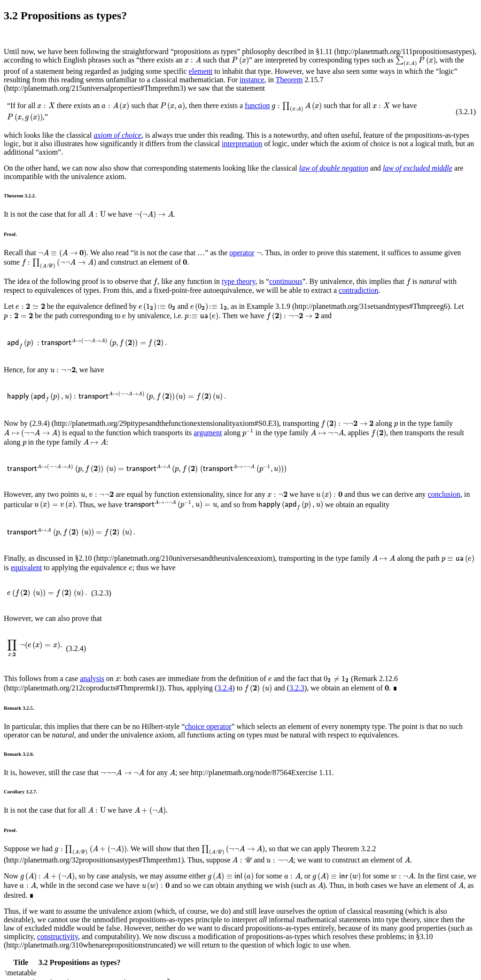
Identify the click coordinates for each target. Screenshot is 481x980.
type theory (238, 281)
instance (252, 80)
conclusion (444, 494)
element (201, 71)
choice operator (208, 726)
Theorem (289, 80)
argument (208, 433)
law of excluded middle (418, 168)
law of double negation (334, 168)
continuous (286, 281)
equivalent (27, 568)
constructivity (58, 937)
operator (242, 253)
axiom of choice (118, 135)
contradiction (358, 290)
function (257, 106)
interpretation (242, 144)
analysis (92, 678)
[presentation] (193, 60)
